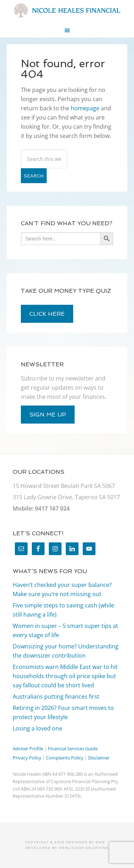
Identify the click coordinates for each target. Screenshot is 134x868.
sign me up (48, 415)
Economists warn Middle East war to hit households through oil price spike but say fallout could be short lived (65, 676)
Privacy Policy (27, 758)
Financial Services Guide (73, 748)
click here (47, 314)
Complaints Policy (65, 758)
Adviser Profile (28, 748)
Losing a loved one (37, 728)
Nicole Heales (67, 11)
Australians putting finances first (56, 697)
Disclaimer (99, 758)
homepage (85, 108)
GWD (100, 842)
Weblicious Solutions (84, 848)
